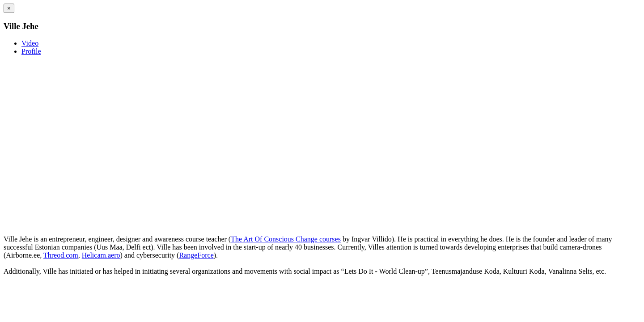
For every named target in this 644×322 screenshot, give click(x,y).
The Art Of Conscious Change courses (286, 239)
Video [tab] (30, 43)
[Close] (9, 8)
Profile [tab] (31, 51)
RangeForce (196, 255)
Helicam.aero (101, 255)
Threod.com (61, 255)
